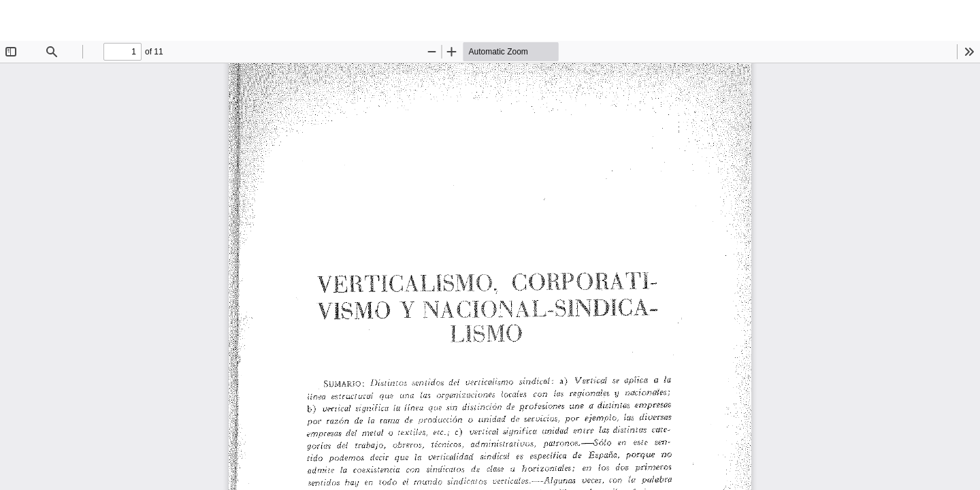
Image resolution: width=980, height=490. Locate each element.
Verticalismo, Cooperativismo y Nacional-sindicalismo (134, 20)
